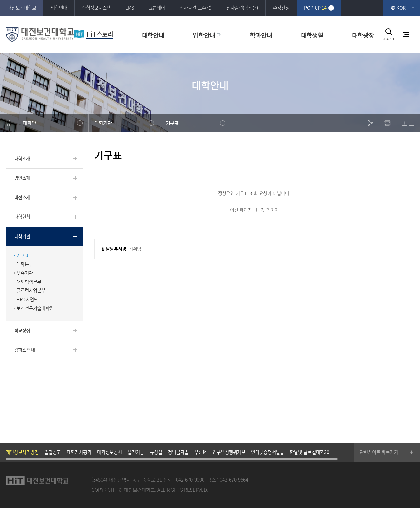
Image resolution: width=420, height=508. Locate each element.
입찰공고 (53, 452)
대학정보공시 (110, 452)
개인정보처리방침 (22, 452)
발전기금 (136, 452)
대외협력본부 (29, 282)
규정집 (156, 452)
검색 (389, 34)
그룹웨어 (157, 8)
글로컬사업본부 (31, 291)
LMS (130, 8)
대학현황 (22, 217)
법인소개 (22, 178)
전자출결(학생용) (242, 8)
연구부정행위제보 (229, 452)
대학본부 (25, 264)
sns (370, 123)
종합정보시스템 (96, 8)
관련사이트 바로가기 (379, 452)
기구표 (23, 256)
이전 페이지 (241, 210)
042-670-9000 (190, 480)
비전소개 (22, 197)
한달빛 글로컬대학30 (310, 452)
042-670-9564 (234, 480)
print (387, 123)
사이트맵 (406, 34)
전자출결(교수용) (196, 8)
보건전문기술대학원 (35, 308)
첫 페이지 (270, 210)
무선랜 (200, 452)
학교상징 (22, 330)
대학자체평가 (79, 452)
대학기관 (22, 236)
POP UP (316, 8)
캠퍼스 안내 (25, 350)
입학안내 (59, 8)
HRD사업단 (27, 299)
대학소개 (22, 159)
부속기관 (25, 273)
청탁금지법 (178, 452)
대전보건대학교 (22, 8)
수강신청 (281, 8)
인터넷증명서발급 (268, 452)
